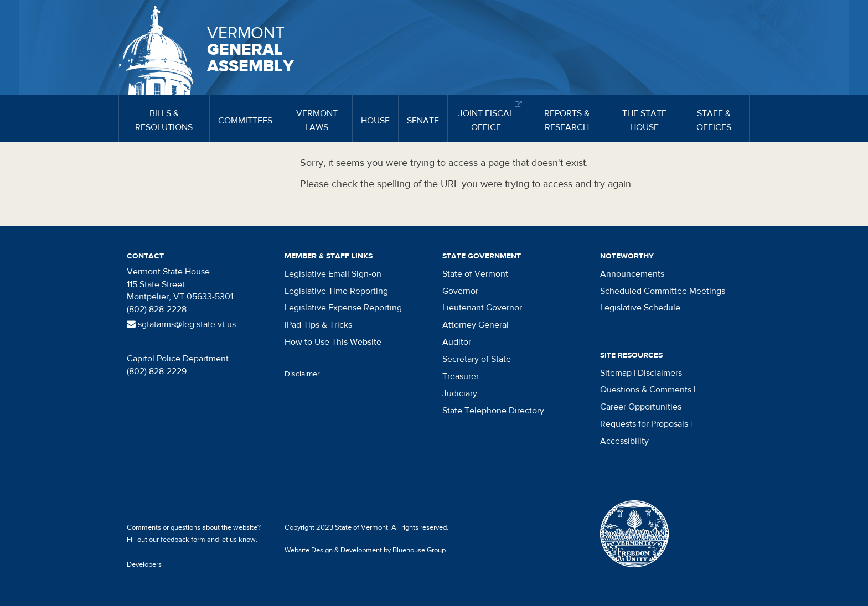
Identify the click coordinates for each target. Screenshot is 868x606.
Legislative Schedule (640, 308)
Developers (144, 564)
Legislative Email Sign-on (333, 274)
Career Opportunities (641, 407)
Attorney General (476, 325)
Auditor (457, 342)
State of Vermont (475, 274)
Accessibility (624, 441)
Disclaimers (660, 373)
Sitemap (616, 373)
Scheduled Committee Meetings (663, 291)
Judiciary (460, 393)
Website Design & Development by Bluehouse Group (365, 550)
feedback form (183, 540)
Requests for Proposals (644, 424)
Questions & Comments (646, 390)
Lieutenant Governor (482, 308)
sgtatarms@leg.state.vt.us (181, 324)
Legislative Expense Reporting (343, 308)
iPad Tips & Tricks (318, 325)
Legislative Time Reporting (336, 291)
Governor (460, 291)
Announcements (632, 274)
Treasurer (461, 376)
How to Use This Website (333, 342)
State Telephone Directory (493, 411)
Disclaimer (302, 374)
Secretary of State (477, 359)
